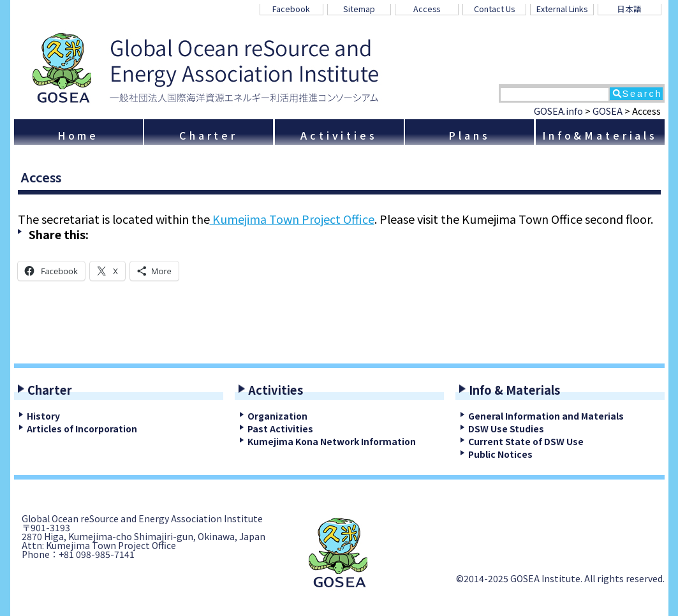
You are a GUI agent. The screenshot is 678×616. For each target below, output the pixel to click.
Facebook (291, 9)
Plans (469, 135)
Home (78, 135)
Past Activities (280, 429)
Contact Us (494, 9)
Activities (339, 135)
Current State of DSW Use (526, 441)
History (43, 416)
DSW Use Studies (506, 429)
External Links (562, 9)
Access (427, 9)
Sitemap (359, 9)
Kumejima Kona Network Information (332, 441)
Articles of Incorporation (82, 429)
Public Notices (500, 454)
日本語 (629, 9)
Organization (277, 416)
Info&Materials (600, 135)
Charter (209, 135)
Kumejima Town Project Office (292, 219)
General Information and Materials (546, 416)
